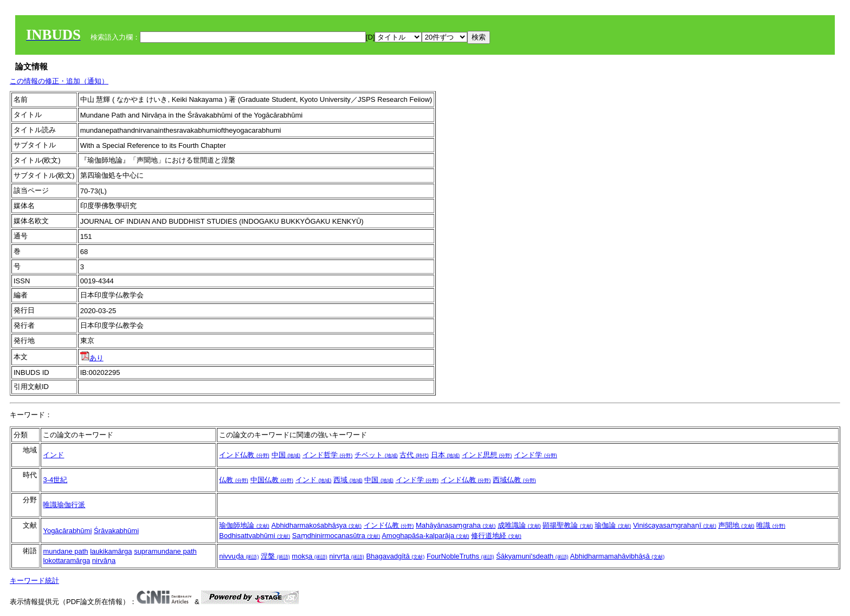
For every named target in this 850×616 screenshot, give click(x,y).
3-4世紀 (55, 480)
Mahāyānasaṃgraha (456, 525)
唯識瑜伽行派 (64, 505)
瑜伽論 (613, 525)
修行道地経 (496, 536)
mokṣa (309, 556)
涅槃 (275, 556)
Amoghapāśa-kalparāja (425, 536)
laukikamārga (111, 551)
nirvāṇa (104, 560)
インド (53, 455)
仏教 (234, 480)
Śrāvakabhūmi (116, 531)
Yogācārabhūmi (67, 531)
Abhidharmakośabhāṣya (317, 525)
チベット (376, 455)
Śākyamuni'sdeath (532, 556)
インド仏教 (244, 455)
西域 (348, 480)
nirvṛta (346, 556)
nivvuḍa (239, 556)
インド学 (536, 455)
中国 (286, 455)
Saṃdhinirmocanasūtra (336, 536)
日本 (446, 455)
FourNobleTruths (461, 556)
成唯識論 (519, 525)
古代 (414, 455)
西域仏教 (514, 480)
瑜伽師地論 (244, 525)
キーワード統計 (34, 581)
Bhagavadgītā (395, 556)
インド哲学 (328, 455)
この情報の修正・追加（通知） (59, 81)
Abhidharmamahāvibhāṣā (618, 556)
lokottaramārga (66, 560)
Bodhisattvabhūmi (255, 536)
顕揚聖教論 (568, 525)
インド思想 (487, 455)
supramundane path (165, 551)
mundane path (65, 551)
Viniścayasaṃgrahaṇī (675, 525)
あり (92, 358)
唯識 (771, 525)
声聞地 (736, 525)
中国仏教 (272, 480)
